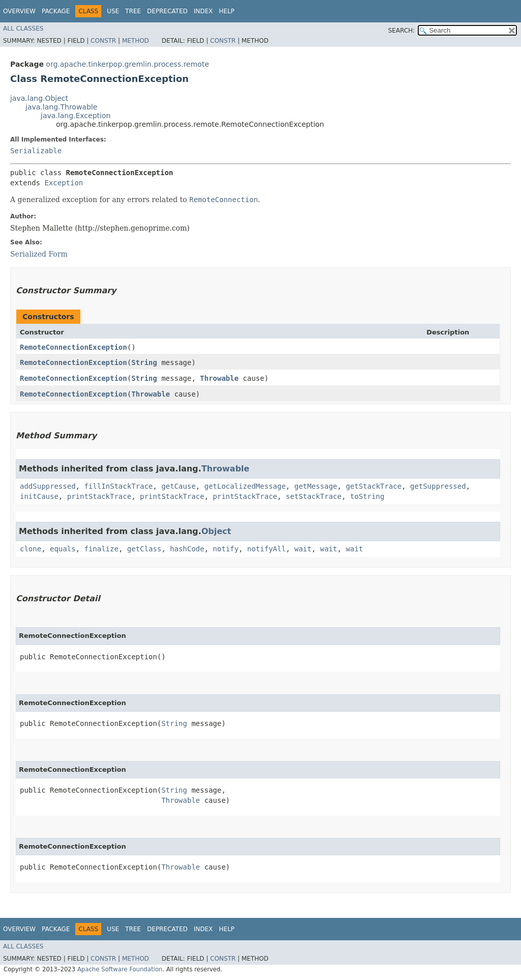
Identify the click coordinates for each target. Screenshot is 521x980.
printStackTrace (99, 496)
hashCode (187, 549)
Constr (103, 41)
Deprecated (167, 11)
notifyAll (267, 549)
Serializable (36, 151)
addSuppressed (48, 486)
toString (367, 496)
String (144, 362)
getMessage (315, 486)
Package (56, 11)
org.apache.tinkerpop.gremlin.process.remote (127, 64)
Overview (19, 11)
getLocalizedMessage (245, 486)
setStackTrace (314, 496)
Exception (64, 183)
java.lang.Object (39, 98)
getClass (144, 549)
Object (216, 531)
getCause (178, 486)
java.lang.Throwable (61, 107)
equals (63, 549)
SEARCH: (402, 31)
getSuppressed (438, 486)
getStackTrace (374, 486)
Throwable (219, 378)
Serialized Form (39, 254)
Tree (133, 11)
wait (303, 549)
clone (31, 549)
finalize (101, 549)
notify (226, 549)
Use (113, 11)
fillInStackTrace (118, 486)
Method (136, 41)
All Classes (23, 29)
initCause (39, 496)
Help (227, 11)
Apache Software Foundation (120, 969)
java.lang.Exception (76, 116)
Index (204, 11)
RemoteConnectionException (74, 347)
